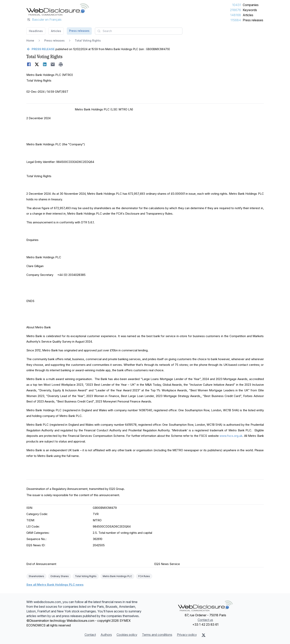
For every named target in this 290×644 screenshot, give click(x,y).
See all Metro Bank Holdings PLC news (55, 585)
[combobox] (139, 31)
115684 (236, 20)
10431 (237, 5)
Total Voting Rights (86, 576)
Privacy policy (187, 635)
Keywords (250, 10)
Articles (248, 15)
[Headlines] (58, 9)
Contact (90, 635)
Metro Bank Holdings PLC (117, 576)
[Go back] (41, 49)
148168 (236, 15)
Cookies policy (127, 635)
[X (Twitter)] (204, 635)
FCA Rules (144, 576)
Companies (251, 5)
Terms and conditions (157, 635)
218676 (236, 10)
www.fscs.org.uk (231, 436)
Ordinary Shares (60, 576)
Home (30, 40)
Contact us (205, 620)
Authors (106, 635)
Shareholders (36, 576)
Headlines (36, 31)
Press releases (253, 20)
